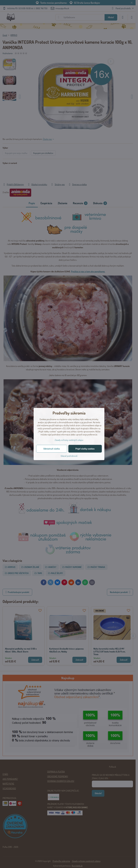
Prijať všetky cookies (85, 449)
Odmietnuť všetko (52, 449)
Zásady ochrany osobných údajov (69, 440)
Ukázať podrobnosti (69, 456)
